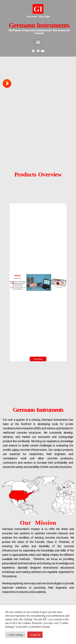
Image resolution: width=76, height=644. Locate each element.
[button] (21, 282)
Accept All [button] (35, 635)
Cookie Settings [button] (15, 635)
